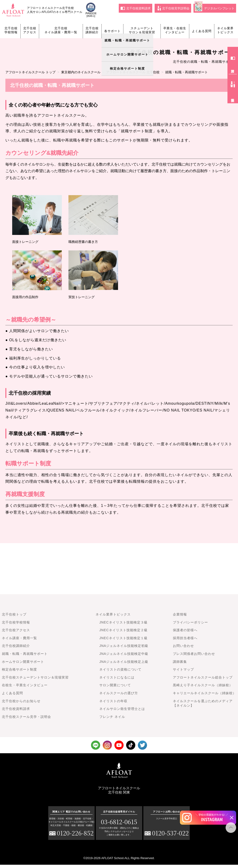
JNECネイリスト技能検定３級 (123, 622)
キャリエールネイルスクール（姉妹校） (205, 693)
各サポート (112, 31)
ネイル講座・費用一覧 (19, 638)
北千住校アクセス (30, 30)
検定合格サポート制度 (19, 669)
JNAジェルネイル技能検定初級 (124, 646)
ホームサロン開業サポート (23, 662)
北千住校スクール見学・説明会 (26, 717)
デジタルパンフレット (215, 8)
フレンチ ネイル (112, 717)
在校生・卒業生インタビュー (25, 685)
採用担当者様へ (185, 638)
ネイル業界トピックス (225, 30)
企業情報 (180, 614)
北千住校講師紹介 (92, 30)
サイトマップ (183, 669)
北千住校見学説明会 (173, 8)
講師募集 (180, 662)
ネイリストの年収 (113, 701)
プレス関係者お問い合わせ (194, 654)
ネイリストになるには (117, 677)
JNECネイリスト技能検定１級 (123, 638)
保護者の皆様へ (185, 630)
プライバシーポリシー (190, 622)
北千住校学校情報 (11, 30)
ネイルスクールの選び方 (119, 693)
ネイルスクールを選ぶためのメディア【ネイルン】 (203, 703)
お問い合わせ (183, 646)
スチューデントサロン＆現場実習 (142, 30)
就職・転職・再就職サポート (25, 654)
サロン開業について (115, 685)
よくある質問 (202, 31)
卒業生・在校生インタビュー (175, 30)
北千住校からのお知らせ (21, 701)
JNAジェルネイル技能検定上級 (124, 662)
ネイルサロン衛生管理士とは (122, 709)
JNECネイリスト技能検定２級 (123, 630)
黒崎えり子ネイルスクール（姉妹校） (203, 685)
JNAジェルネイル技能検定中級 (124, 654)
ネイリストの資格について (120, 669)
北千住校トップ (14, 614)
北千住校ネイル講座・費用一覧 (61, 30)
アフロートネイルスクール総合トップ (203, 677)
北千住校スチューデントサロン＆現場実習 (35, 677)
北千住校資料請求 (136, 8)
